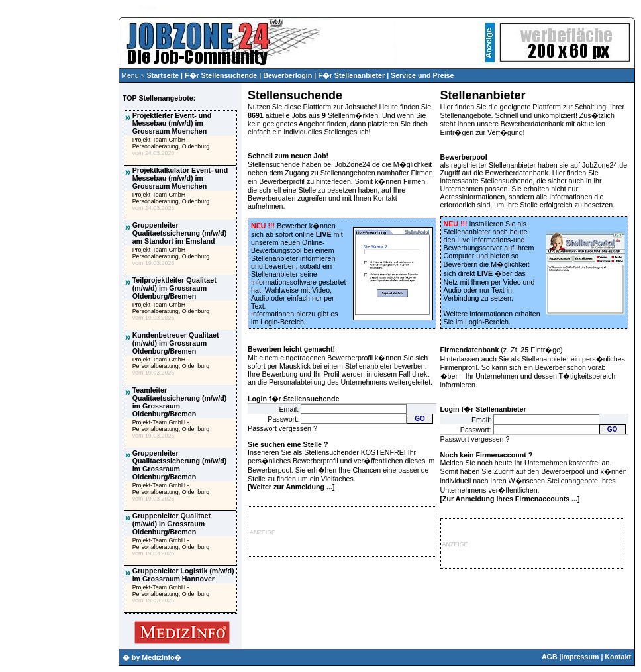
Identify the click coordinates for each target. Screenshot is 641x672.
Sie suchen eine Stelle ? (288, 444)
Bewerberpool (464, 157)
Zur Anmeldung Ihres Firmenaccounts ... (510, 499)
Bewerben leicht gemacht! (291, 349)
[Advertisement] (59, 269)
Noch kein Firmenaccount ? (487, 455)
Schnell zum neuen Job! (288, 156)
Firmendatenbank (470, 350)
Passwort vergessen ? (282, 428)
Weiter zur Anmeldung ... (291, 487)
